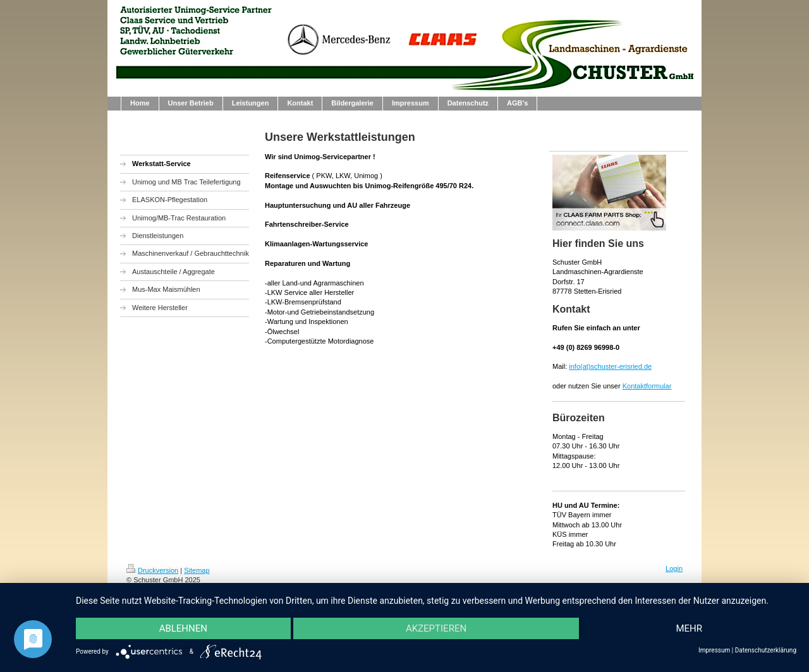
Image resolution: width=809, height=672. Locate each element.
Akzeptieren (436, 628)
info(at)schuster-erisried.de (610, 366)
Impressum (714, 650)
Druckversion (152, 570)
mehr (689, 628)
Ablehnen (183, 628)
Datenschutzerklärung (766, 650)
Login (674, 568)
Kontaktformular (647, 386)
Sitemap (197, 570)
